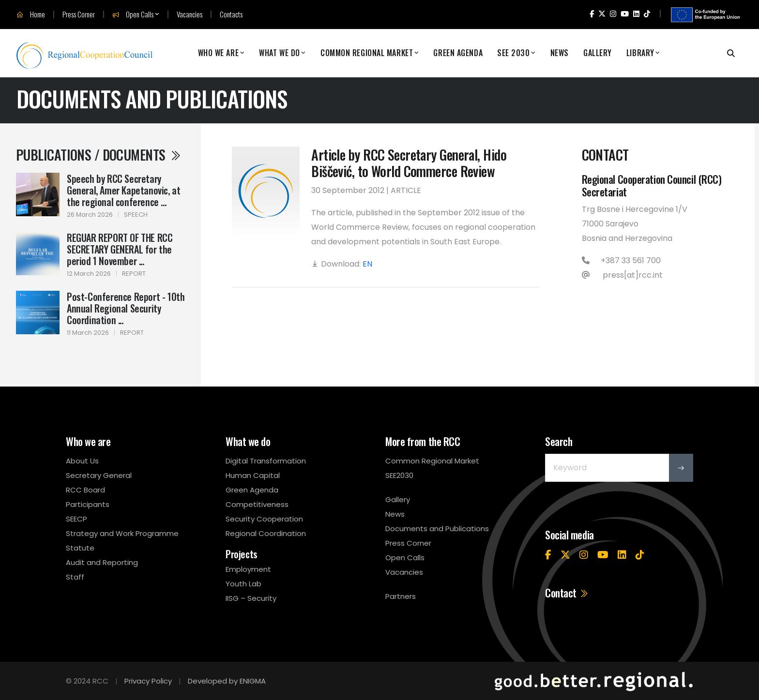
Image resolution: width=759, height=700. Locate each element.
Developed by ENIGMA (227, 681)
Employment (248, 569)
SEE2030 (399, 475)
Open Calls (133, 15)
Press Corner (79, 14)
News (560, 53)
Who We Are (219, 53)
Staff (75, 577)
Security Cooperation (264, 519)
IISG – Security (251, 598)
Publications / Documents (99, 155)
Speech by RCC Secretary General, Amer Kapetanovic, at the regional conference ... (123, 190)
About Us (82, 461)
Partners (401, 596)
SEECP (76, 519)
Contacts (231, 14)
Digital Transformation (266, 461)
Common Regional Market (367, 53)
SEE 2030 (513, 53)
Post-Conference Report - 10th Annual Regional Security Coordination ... (126, 308)
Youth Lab (243, 584)
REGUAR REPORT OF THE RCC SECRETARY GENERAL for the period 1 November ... (120, 249)
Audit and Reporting (102, 562)
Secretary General (99, 475)
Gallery (598, 53)
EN (367, 264)
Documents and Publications (437, 529)
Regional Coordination (266, 533)
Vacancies (190, 14)
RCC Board (85, 490)
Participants (88, 504)
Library (640, 53)
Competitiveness (257, 504)
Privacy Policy (148, 681)
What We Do (280, 53)
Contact (567, 593)
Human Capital (253, 475)
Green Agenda (458, 53)
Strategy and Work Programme (122, 533)
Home (31, 15)
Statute (80, 548)
